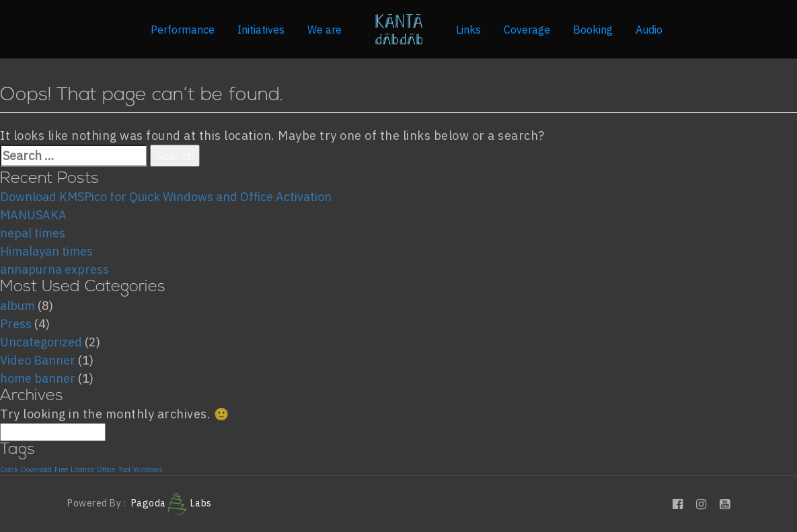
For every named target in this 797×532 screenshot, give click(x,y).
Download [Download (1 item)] (36, 470)
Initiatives (261, 30)
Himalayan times (46, 251)
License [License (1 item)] (82, 470)
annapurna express (54, 269)
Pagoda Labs (172, 503)
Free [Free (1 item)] (61, 470)
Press (16, 324)
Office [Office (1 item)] (106, 470)
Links (468, 30)
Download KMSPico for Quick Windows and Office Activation (166, 197)
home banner (38, 378)
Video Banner (38, 360)
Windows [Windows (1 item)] (148, 470)
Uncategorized (41, 342)
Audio (649, 30)
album (17, 306)
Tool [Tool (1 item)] (124, 470)
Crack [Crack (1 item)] (9, 470)
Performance (183, 30)
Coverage (527, 30)
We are (325, 30)
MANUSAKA (33, 215)
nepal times (33, 233)
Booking (593, 30)
